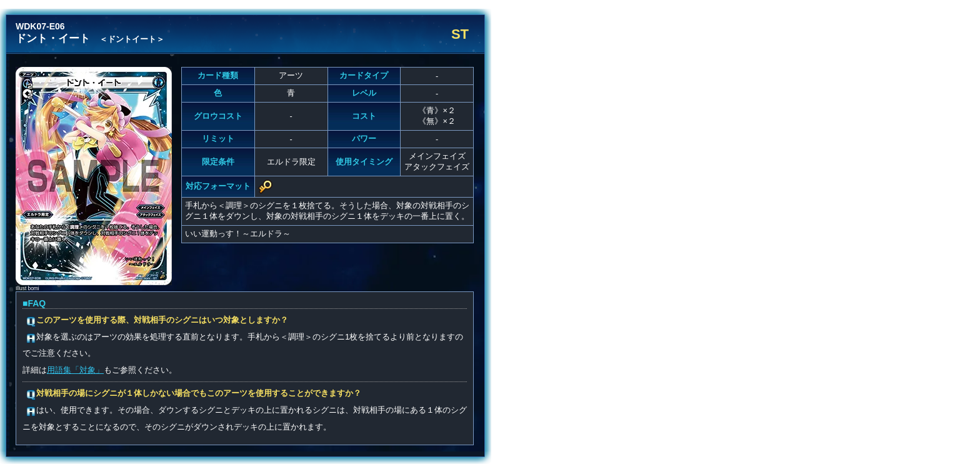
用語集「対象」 (75, 370)
